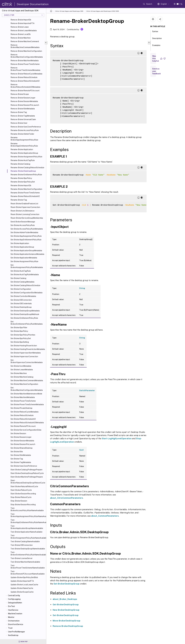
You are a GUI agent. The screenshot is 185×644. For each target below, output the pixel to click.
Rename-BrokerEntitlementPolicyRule (26, 175)
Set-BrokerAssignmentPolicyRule (24, 261)
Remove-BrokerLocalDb (21, 34)
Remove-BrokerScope (20, 94)
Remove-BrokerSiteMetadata (23, 109)
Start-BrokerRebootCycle (21, 490)
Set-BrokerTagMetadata (21, 462)
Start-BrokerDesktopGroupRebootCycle (27, 473)
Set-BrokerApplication (20, 243)
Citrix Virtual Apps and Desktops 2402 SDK (103, 11)
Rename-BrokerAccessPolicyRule (25, 130)
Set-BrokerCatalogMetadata (22, 282)
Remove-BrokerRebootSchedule (24, 77)
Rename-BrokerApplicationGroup (24, 153)
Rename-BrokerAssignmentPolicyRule (26, 157)
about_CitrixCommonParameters (67, 498)
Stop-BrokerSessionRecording (23, 505)
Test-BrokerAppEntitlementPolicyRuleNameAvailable (28, 521)
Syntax (155, 33)
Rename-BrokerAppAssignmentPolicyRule (24, 139)
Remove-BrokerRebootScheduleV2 (25, 81)
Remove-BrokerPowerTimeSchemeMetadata (25, 69)
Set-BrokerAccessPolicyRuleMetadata (27, 229)
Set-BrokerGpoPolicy (19, 331)
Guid (81, 450)
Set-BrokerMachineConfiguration (24, 384)
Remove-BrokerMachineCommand (25, 41)
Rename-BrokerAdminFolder (22, 134)
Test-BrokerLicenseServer (22, 558)
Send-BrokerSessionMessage (23, 222)
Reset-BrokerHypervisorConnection (25, 207)
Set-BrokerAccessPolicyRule (23, 225)
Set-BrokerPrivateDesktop (21, 408)
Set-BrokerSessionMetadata (22, 441)
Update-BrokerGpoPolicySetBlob (24, 577)
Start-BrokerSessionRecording (23, 494)
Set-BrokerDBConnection (21, 300)
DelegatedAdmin (15, 603)
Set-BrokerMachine (19, 373)
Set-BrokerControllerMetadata (23, 296)
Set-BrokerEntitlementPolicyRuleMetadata (27, 323)
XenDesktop (13, 635)
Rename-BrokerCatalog (20, 164)
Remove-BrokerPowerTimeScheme (25, 64)
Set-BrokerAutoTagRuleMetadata (25, 275)
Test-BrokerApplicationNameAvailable (26, 532)
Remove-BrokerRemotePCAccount (25, 91)
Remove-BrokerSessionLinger (23, 98)
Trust (10, 628)
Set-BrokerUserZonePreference (24, 466)
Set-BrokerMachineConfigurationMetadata (27, 389)
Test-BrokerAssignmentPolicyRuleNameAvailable (28, 537)
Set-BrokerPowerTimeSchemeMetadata (27, 404)
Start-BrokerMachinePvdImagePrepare (27, 477)
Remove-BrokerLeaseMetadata (24, 31)
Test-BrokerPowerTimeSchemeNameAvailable (28, 567)
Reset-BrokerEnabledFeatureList (24, 204)
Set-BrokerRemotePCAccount (23, 426)
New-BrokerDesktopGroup (66, 610)
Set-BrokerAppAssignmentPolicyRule (26, 236)
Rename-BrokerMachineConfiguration (26, 189)
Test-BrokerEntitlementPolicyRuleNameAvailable (28, 553)
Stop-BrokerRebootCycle (21, 497)
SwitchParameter (87, 391)
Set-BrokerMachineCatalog (22, 377)
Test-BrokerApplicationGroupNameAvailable (27, 527)
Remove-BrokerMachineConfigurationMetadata (27, 56)
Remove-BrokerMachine (21, 38)
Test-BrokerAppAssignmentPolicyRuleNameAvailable (28, 515)
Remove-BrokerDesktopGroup (68, 626)
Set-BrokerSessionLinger (21, 437)
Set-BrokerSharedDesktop (22, 448)
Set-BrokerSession (18, 433)
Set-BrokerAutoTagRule (21, 271)
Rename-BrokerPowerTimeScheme (25, 193)
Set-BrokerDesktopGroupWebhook (25, 314)
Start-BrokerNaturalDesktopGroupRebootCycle (28, 482)
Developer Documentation (33, 4)
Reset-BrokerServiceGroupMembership (27, 218)
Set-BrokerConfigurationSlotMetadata (26, 293)
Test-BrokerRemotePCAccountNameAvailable (28, 573)
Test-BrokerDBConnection (22, 545)
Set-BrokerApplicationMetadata (24, 258)
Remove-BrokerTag (19, 112)
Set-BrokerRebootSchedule (22, 415)
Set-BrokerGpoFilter (19, 328)
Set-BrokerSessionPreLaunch (23, 444)
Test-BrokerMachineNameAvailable (25, 562)
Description (157, 40)
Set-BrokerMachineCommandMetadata (27, 380)
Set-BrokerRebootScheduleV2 (23, 419)
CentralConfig (14, 596)
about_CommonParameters (105, 516)
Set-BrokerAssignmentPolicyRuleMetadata (27, 266)
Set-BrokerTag (17, 459)
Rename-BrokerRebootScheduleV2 (25, 196)
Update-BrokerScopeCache (22, 592)
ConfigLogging (14, 599)
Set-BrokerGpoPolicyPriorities (23, 335)
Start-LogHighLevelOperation (117, 439)
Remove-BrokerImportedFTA (22, 23)
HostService (13, 610)
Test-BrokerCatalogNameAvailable (25, 541)
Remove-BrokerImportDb (21, 20)
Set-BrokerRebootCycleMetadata (24, 412)
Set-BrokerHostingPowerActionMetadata (28, 349)
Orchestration (14, 621)
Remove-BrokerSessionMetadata (24, 101)
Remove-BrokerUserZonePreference (26, 127)
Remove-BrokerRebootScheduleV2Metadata (25, 86)
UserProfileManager (16, 632)
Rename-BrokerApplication (22, 149)
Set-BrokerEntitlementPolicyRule (24, 318)
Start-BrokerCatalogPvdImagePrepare (26, 470)
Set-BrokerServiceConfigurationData (26, 430)
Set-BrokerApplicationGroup (22, 247)
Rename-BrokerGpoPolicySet (23, 182)
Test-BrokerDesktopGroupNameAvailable (28, 549)
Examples (156, 46)
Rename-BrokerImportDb (21, 186)
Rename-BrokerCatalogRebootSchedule (27, 168)
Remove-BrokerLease (20, 27)
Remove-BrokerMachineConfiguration (26, 51)
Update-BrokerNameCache (22, 588)
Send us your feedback (156, 71)
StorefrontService (16, 624)
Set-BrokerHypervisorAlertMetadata (26, 353)
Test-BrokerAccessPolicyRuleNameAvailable (27, 509)
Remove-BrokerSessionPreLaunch (25, 105)
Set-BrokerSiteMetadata (21, 455)
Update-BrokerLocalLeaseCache (24, 585)
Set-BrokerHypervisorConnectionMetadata (27, 361)
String (82, 288)
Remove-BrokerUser (19, 123)
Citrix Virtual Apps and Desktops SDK (69, 11)
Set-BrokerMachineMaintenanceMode (26, 394)
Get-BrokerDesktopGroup (66, 605)
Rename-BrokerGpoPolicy (21, 178)
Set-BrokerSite (17, 452)
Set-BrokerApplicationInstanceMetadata (27, 254)
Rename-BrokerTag (19, 200)
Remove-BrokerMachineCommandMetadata (25, 46)
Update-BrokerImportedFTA (22, 581)
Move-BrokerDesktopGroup (66, 621)
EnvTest (11, 606)
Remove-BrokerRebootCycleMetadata (26, 74)
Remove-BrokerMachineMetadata (25, 61)
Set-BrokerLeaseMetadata (22, 370)
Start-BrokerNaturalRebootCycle (24, 486)
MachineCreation (15, 614)
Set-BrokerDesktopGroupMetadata (25, 311)
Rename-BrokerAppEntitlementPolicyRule (24, 145)
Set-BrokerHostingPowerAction (24, 346)
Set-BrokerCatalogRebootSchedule (25, 285)
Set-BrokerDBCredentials (21, 304)
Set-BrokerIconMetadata (21, 366)
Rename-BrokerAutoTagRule (23, 160)
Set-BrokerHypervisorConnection (24, 357)
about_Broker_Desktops (65, 599)
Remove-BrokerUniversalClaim (23, 119)
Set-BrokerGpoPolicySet (21, 338)
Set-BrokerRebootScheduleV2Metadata (27, 423)
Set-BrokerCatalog (18, 278)
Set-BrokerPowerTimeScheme (23, 401)
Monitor (11, 617)
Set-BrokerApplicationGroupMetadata (26, 251)
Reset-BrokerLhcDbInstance (22, 211)
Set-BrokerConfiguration (21, 289)
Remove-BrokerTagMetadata (23, 116)
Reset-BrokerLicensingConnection (25, 214)
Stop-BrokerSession (19, 501)
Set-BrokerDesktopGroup (21, 307)
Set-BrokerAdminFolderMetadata (24, 232)
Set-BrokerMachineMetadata (23, 397)
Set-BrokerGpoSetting (20, 342)
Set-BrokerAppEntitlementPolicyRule (26, 240)
